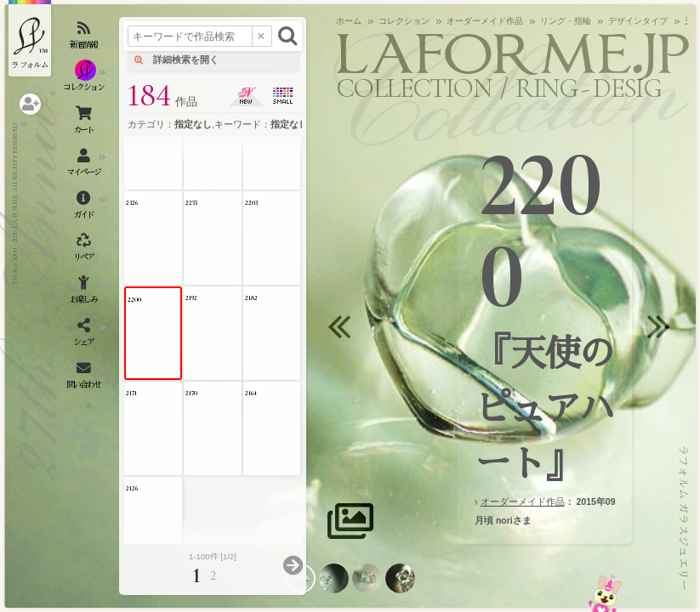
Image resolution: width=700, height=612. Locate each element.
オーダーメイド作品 (523, 501)
